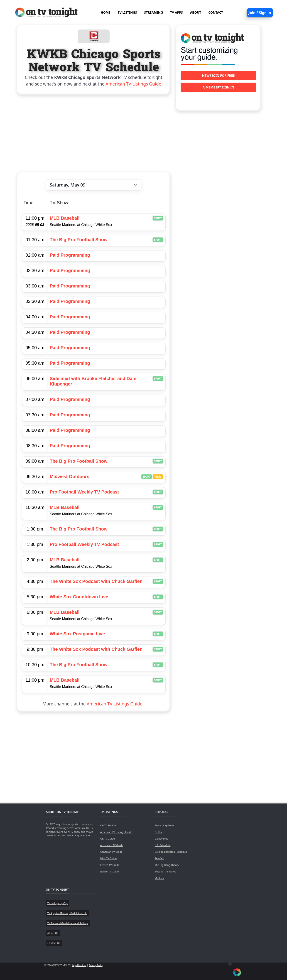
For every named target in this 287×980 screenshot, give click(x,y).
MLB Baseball (65, 218)
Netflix (159, 832)
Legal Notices (79, 965)
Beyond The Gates (165, 871)
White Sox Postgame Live (77, 634)
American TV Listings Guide (133, 84)
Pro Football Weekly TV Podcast (84, 492)
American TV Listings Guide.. (116, 704)
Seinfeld (159, 858)
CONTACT (216, 12)
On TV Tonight (109, 825)
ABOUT (196, 12)
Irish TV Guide (108, 858)
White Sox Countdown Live (79, 597)
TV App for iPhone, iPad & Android (67, 913)
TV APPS (177, 12)
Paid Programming (70, 255)
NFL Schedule (163, 845)
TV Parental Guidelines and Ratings (68, 923)
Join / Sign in (260, 13)
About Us (53, 933)
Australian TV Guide (112, 845)
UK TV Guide (108, 839)
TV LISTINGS (127, 12)
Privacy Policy (96, 965)
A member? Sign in (218, 87)
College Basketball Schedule (171, 852)
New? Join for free (218, 75)
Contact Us (54, 943)
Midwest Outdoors (69, 476)
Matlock (159, 878)
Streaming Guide (165, 825)
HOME (106, 12)
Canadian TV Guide (111, 852)
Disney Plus (161, 839)
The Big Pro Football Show (78, 240)
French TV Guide (110, 865)
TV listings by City (58, 903)
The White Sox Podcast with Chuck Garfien (96, 581)
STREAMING (153, 12)
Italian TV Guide (110, 871)
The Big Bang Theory (167, 865)
